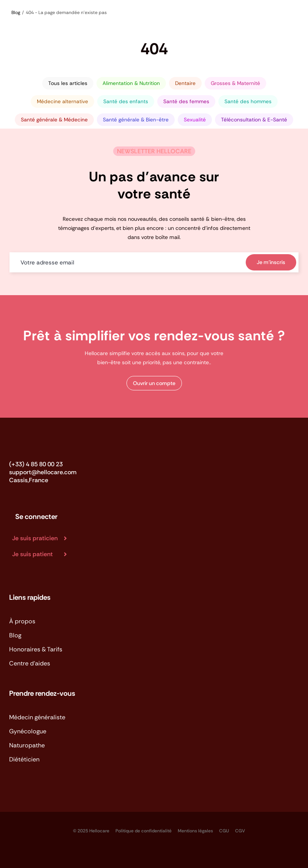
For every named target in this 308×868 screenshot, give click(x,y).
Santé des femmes (186, 101)
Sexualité (195, 120)
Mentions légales (195, 831)
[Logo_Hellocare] (33, 445)
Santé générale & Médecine (54, 120)
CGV (240, 831)
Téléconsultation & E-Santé (254, 120)
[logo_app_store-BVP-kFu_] (17, 827)
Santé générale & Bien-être (136, 120)
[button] (154, 383)
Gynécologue (28, 731)
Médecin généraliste (37, 717)
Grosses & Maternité (235, 83)
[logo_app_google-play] (52, 827)
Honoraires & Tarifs (36, 649)
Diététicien (24, 759)
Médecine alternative (62, 101)
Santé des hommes (248, 101)
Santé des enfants (126, 101)
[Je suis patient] (43, 554)
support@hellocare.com (43, 472)
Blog (15, 635)
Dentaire (185, 83)
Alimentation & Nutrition (131, 83)
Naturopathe (27, 745)
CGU (224, 831)
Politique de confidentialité (144, 831)
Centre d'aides (30, 663)
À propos (22, 621)
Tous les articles (68, 83)
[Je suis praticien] (43, 538)
